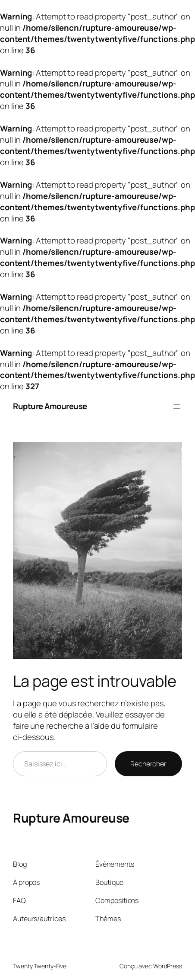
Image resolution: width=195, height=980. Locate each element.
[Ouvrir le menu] (177, 407)
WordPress (168, 966)
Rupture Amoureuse (50, 406)
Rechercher (148, 764)
